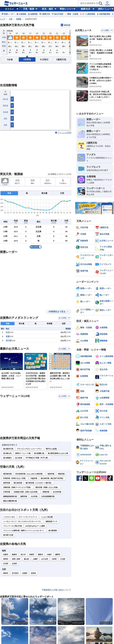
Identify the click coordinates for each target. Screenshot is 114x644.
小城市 (49, 554)
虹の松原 (19, 458)
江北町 (63, 559)
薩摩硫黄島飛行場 (10, 496)
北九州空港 (57, 492)
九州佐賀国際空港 (48, 496)
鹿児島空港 (7, 474)
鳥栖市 (14, 554)
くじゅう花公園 (47, 517)
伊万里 (9, 341)
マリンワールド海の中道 (12, 526)
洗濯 (5, 125)
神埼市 (6, 559)
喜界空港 (7, 483)
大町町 (54, 559)
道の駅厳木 (7, 458)
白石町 (6, 564)
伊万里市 (15, 573)
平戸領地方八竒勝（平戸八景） (37, 458)
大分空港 (34, 496)
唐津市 (6, 573)
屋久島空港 (18, 483)
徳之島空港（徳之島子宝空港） (53, 478)
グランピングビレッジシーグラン (30, 449)
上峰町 (35, 559)
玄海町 (25, 573)
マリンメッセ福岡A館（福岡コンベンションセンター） (24, 530)
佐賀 (8, 336)
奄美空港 (51, 474)
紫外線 (5, 106)
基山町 (26, 559)
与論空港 (34, 478)
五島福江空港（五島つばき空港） (26, 492)
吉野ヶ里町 (16, 559)
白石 (8, 332)
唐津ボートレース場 (23, 453)
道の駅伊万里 (8, 449)
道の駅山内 (7, 453)
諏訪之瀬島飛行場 (10, 501)
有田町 (33, 573)
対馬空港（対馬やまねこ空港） (15, 478)
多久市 (23, 554)
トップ (3, 19)
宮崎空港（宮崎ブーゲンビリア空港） (18, 487)
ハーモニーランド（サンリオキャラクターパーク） (23, 521)
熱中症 (5, 99)
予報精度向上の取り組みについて (56, 590)
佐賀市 (6, 554)
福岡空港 (24, 496)
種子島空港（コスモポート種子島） (39, 483)
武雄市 (32, 554)
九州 (11, 19)
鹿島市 (40, 554)
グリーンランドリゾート (28, 517)
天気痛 (5, 112)
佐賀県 (19, 19)
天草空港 (7, 492)
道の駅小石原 (8, 535)
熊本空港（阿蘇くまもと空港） (47, 487)
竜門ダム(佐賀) (51, 449)
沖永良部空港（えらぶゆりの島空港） (30, 474)
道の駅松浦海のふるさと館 (58, 453)
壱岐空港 (61, 474)
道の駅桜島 (53, 530)
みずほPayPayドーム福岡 (35, 526)
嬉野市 (58, 554)
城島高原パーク (51, 521)
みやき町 (45, 559)
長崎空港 (46, 492)
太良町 (14, 564)
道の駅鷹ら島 (39, 453)
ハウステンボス (9, 517)
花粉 (5, 118)
